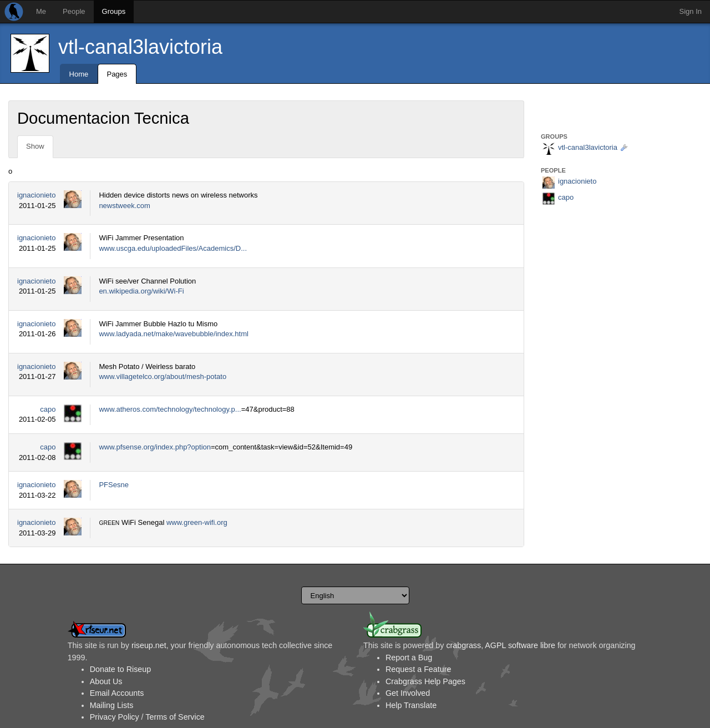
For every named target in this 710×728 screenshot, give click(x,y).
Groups (114, 11)
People (74, 11)
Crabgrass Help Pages (425, 681)
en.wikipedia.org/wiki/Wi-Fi (141, 291)
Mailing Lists (112, 705)
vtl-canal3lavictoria (140, 47)
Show (35, 146)
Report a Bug (409, 658)
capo (48, 409)
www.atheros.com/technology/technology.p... (170, 409)
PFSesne (113, 485)
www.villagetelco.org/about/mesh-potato (163, 376)
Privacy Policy (115, 717)
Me (41, 11)
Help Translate (411, 705)
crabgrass (463, 645)
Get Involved (408, 693)
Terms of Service (175, 717)
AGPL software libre (520, 645)
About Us (106, 681)
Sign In (691, 11)
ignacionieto (36, 195)
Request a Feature (418, 669)
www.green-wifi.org (197, 522)
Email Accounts (117, 693)
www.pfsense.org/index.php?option (155, 447)
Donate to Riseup (120, 669)
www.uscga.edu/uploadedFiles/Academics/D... (173, 248)
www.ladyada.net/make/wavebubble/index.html (174, 334)
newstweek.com (124, 206)
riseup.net (149, 645)
